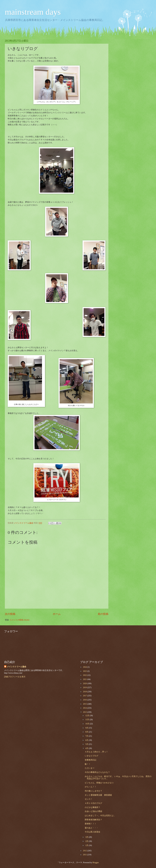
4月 (87, 748)
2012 (85, 851)
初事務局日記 (91, 760)
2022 (85, 675)
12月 (87, 716)
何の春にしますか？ (93, 791)
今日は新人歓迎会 (92, 832)
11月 (87, 720)
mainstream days (33, 12)
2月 (87, 841)
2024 (85, 667)
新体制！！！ (91, 824)
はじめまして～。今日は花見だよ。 (100, 816)
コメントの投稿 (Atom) (19, 620)
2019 (85, 688)
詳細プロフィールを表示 (15, 677)
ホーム (57, 614)
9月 (87, 728)
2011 (85, 855)
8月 (87, 732)
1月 (87, 845)
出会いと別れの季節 (93, 811)
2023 (85, 671)
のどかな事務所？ (92, 807)
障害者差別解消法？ (93, 820)
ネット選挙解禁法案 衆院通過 (98, 795)
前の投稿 (103, 614)
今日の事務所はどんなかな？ (97, 772)
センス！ (89, 799)
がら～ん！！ (91, 787)
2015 (85, 704)
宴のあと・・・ (92, 828)
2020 (85, 683)
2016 (85, 700)
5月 (87, 744)
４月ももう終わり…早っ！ (96, 752)
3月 (87, 837)
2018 (85, 692)
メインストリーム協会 (17, 667)
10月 (87, 724)
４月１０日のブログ (93, 803)
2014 (85, 708)
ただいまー (90, 768)
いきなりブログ (92, 756)
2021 (85, 679)
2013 (85, 712)
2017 (85, 696)
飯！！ (88, 764)
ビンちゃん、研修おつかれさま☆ (99, 783)
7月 (87, 736)
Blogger (96, 863)
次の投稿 (10, 614)
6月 (87, 740)
